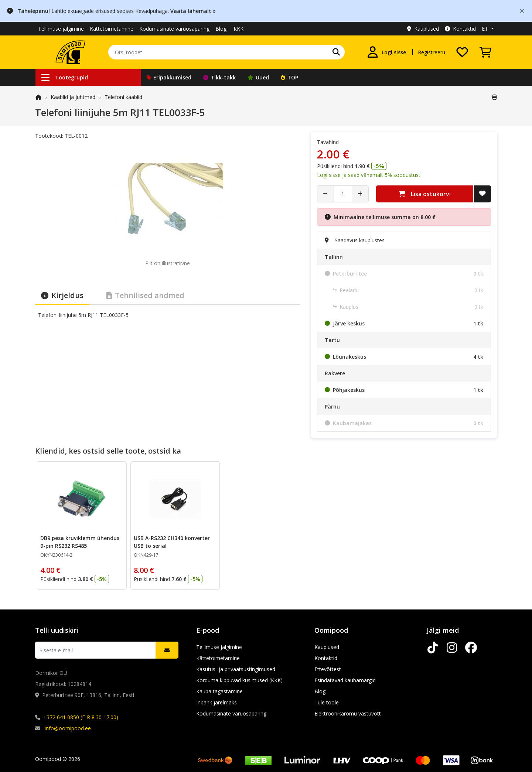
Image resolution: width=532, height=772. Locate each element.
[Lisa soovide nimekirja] (482, 194)
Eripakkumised (169, 77)
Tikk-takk (219, 77)
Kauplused (423, 29)
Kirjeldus (62, 295)
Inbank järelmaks (216, 702)
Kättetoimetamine (112, 29)
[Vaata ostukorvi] (485, 52)
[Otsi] (336, 52)
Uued (258, 77)
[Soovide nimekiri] (462, 52)
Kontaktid (460, 29)
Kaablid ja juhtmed (73, 97)
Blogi (221, 29)
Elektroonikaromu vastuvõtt (348, 713)
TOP (289, 77)
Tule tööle (327, 702)
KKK (238, 29)
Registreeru (432, 52)
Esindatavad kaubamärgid (345, 680)
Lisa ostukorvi (425, 194)
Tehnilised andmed (145, 295)
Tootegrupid (65, 77)
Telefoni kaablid (123, 97)
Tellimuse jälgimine (61, 29)
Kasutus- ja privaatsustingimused (236, 669)
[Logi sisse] (386, 52)
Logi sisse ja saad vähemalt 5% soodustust (369, 175)
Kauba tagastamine (219, 691)
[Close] (522, 11)
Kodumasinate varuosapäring (174, 29)
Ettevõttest (328, 669)
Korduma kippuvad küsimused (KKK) (239, 680)
